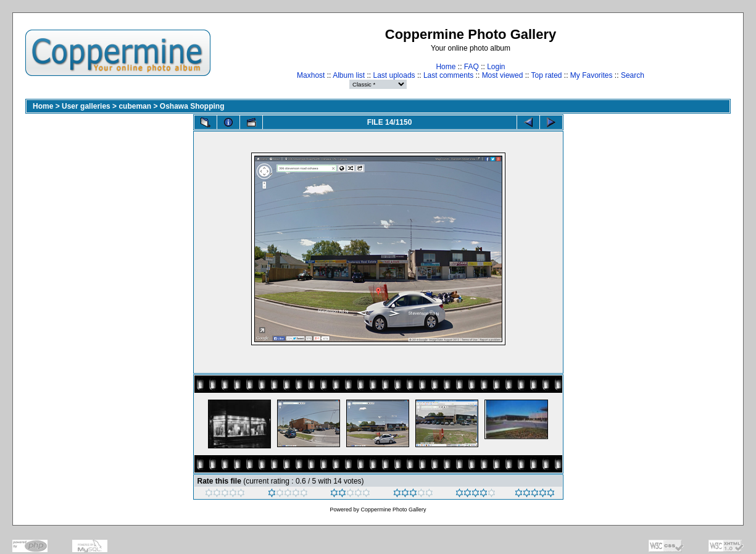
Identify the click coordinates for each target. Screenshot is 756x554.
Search (633, 75)
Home (446, 67)
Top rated (546, 75)
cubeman (135, 106)
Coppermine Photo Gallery (393, 510)
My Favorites (592, 75)
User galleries (86, 106)
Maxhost (311, 75)
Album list (349, 75)
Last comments (448, 75)
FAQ (471, 67)
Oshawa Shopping (192, 106)
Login (496, 67)
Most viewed (503, 75)
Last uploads (394, 75)
